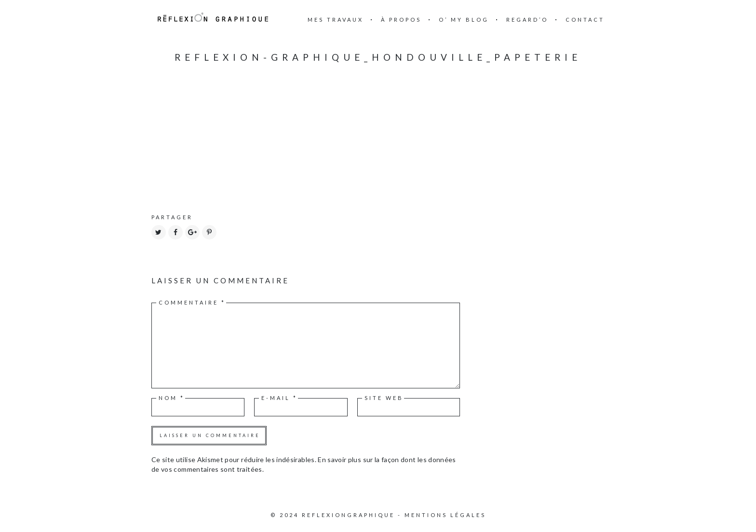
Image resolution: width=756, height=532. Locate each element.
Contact (585, 20)
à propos (401, 20)
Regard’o (527, 20)
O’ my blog (464, 20)
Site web (384, 398)
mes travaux (336, 20)
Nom (172, 398)
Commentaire (192, 302)
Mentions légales (445, 515)
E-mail (279, 398)
